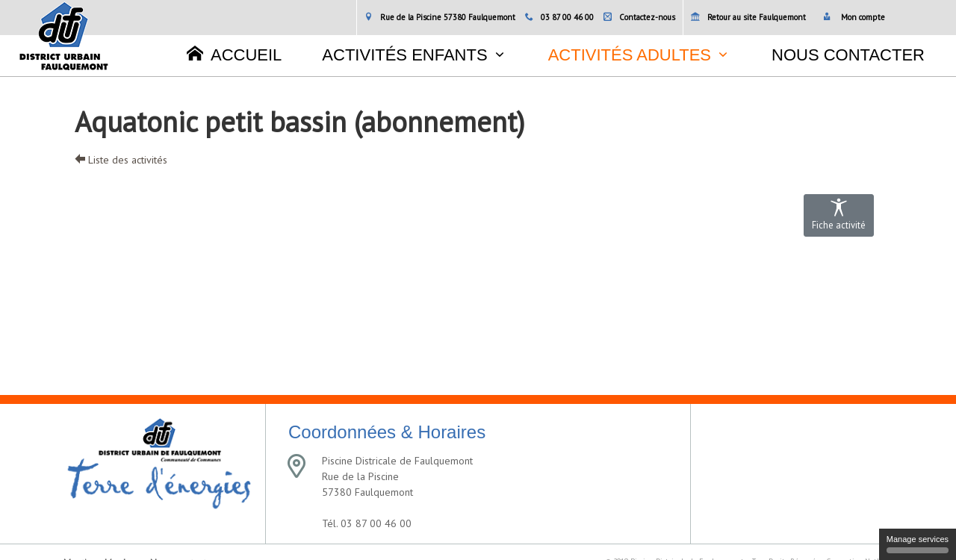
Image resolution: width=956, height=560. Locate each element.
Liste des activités (121, 160)
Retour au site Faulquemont (748, 17)
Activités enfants (404, 55)
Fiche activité (839, 215)
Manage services (918, 544)
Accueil (234, 55)
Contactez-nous (639, 17)
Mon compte (854, 17)
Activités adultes (630, 55)
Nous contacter (848, 55)
